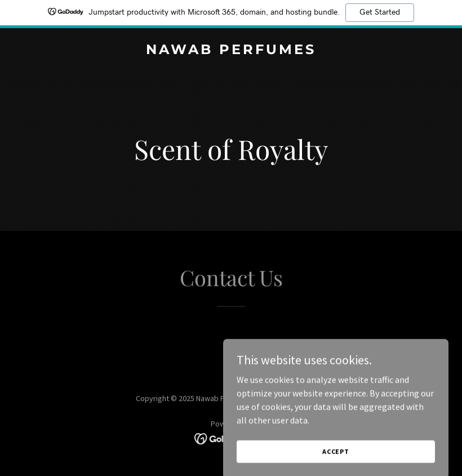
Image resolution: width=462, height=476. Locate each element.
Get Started (380, 12)
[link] (231, 51)
